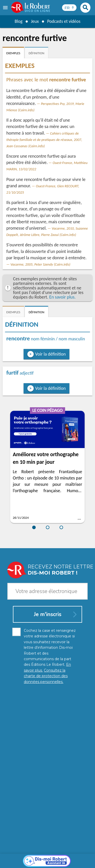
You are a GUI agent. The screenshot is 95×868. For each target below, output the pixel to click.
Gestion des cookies (55, 858)
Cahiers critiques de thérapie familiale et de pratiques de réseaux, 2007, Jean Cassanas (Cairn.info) (44, 140)
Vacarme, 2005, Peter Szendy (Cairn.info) (40, 264)
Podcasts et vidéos (64, 21)
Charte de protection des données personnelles (47, 853)
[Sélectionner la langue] (69, 8)
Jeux (34, 21)
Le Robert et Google (61, 860)
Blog (18, 21)
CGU (78, 858)
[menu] (6, 8)
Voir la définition (51, 354)
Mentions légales (21, 858)
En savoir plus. (62, 297)
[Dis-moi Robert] (48, 745)
